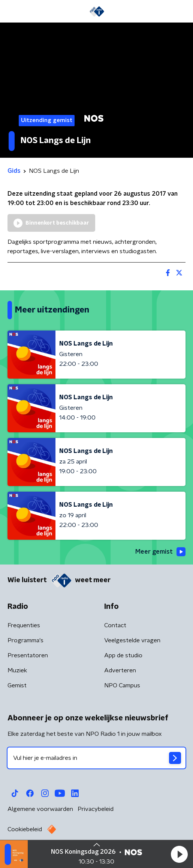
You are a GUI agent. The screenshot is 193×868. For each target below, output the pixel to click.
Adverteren (120, 670)
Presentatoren (28, 655)
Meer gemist (160, 552)
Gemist (17, 685)
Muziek (17, 670)
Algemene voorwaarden (40, 809)
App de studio (123, 655)
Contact (115, 625)
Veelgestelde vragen (132, 640)
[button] (179, 854)
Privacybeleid (96, 809)
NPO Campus (122, 685)
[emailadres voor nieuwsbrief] (96, 758)
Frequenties (24, 625)
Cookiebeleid (25, 829)
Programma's (25, 640)
